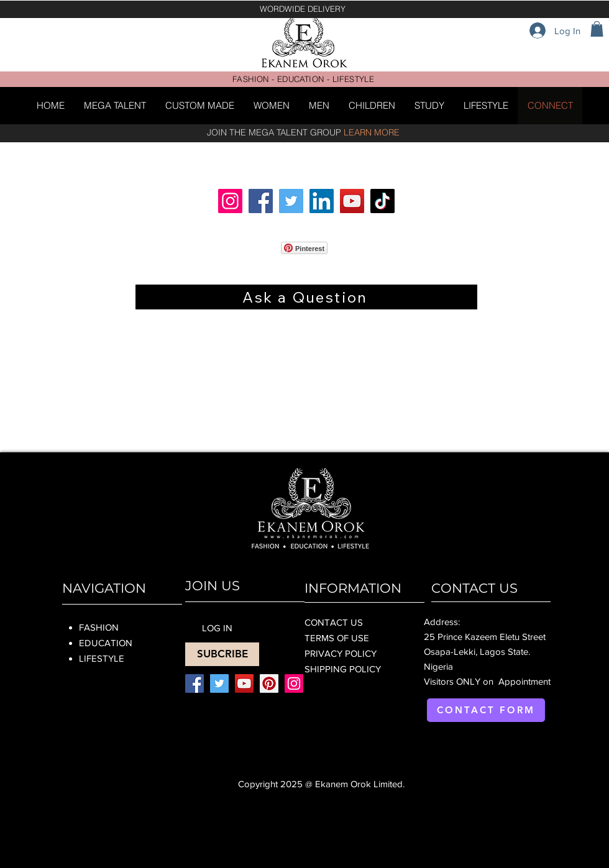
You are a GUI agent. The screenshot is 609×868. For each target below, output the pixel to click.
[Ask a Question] (306, 297)
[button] (597, 29)
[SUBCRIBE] (222, 654)
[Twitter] (291, 201)
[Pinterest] (269, 683)
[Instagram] (230, 201)
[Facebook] (261, 201)
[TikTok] (382, 201)
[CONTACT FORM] (486, 710)
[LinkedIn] (322, 201)
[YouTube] (352, 201)
